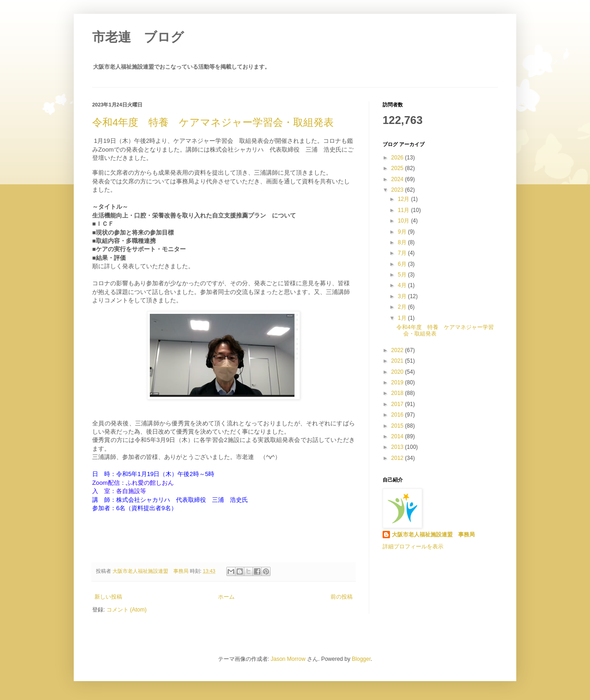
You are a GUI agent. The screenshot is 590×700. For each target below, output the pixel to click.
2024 (398, 179)
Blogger (361, 659)
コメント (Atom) (127, 610)
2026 (398, 158)
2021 (398, 361)
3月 (403, 296)
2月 (403, 307)
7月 (403, 253)
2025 (398, 168)
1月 (403, 318)
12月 (404, 199)
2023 (398, 190)
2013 (398, 447)
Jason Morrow (288, 659)
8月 (403, 242)
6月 (403, 264)
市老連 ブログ (138, 37)
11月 (404, 210)
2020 (398, 372)
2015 (398, 426)
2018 (398, 393)
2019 (398, 382)
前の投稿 (342, 597)
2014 (398, 436)
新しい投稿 (108, 597)
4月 (403, 285)
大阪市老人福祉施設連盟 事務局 (151, 571)
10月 (404, 221)
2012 (398, 458)
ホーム (226, 597)
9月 (403, 232)
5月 (403, 275)
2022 (398, 350)
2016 (398, 415)
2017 (398, 404)
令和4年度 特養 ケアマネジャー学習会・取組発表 (213, 122)
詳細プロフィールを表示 (413, 547)
